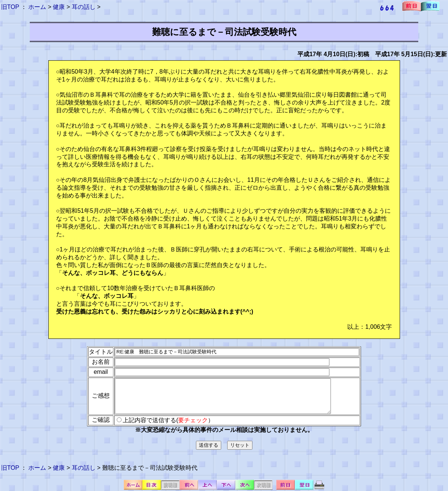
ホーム (37, 7)
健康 (59, 7)
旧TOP (10, 7)
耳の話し (84, 7)
